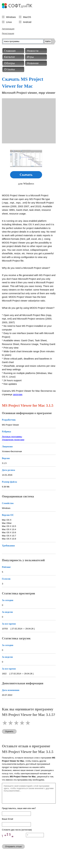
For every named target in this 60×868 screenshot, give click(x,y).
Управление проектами (13, 440)
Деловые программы (12, 437)
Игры (30, 57)
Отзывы (10, 69)
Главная (10, 51)
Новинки (33, 63)
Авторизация (8, 29)
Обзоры (10, 63)
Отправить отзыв (13, 846)
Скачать (26, 175)
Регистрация (8, 33)
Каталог (10, 57)
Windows (11, 17)
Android (27, 22)
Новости (33, 51)
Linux (9, 22)
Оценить (9, 731)
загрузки (18, 394)
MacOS (27, 17)
